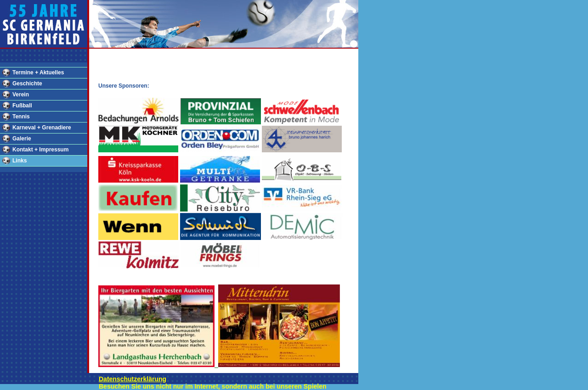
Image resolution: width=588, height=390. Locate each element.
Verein (21, 95)
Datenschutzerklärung (133, 379)
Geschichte (27, 84)
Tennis (21, 117)
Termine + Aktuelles (38, 72)
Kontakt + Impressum (40, 150)
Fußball (22, 106)
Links (20, 161)
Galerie (22, 139)
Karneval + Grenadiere (42, 128)
